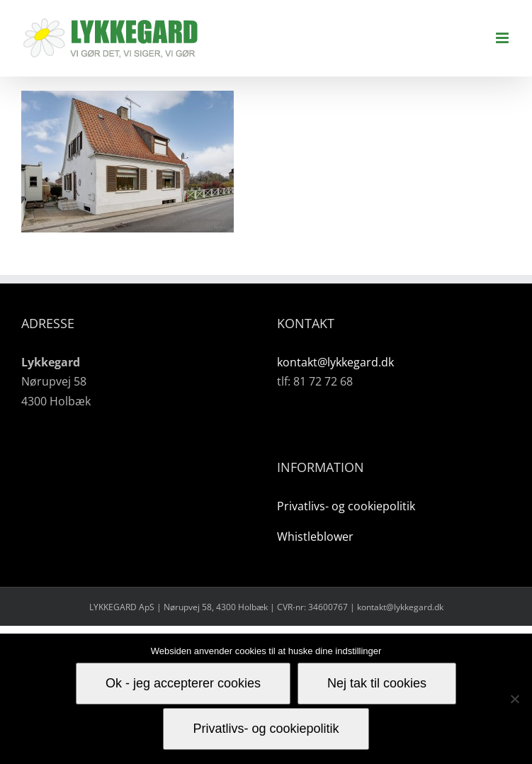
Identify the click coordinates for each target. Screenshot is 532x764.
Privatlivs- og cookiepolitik (346, 506)
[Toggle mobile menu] (503, 38)
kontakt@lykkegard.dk (335, 362)
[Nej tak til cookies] (514, 699)
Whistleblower (315, 537)
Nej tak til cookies (377, 683)
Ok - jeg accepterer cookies (183, 683)
